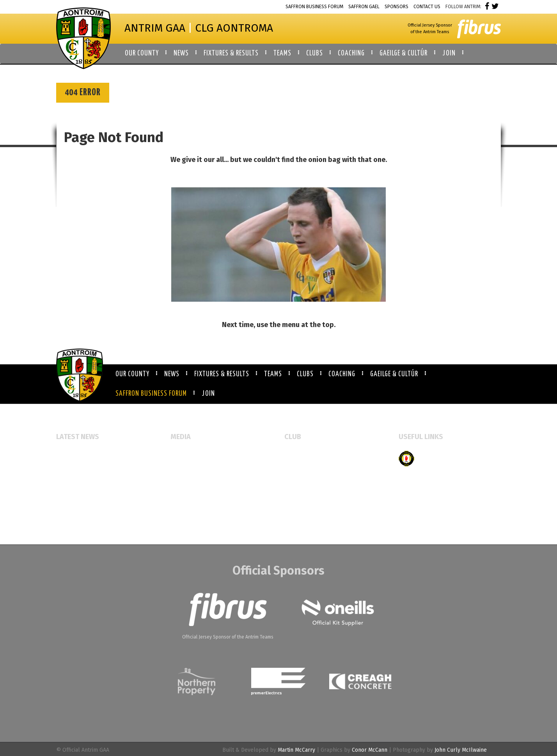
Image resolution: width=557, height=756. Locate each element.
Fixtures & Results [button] (231, 53)
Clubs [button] (315, 53)
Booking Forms (303, 479)
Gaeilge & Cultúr (394, 374)
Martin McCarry (296, 750)
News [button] (181, 53)
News (172, 374)
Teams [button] (282, 53)
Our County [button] (142, 53)
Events (179, 454)
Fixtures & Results (222, 374)
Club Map (296, 467)
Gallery (180, 467)
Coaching (342, 374)
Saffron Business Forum (314, 7)
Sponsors (396, 7)
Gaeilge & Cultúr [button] (404, 53)
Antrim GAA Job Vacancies (88, 520)
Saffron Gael (364, 7)
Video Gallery (187, 479)
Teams (273, 374)
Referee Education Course (89, 487)
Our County (132, 374)
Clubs (305, 374)
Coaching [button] (351, 53)
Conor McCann (370, 750)
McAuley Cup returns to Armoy (95, 475)
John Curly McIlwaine (461, 750)
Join (208, 394)
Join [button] (449, 53)
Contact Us (427, 7)
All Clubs (296, 454)
